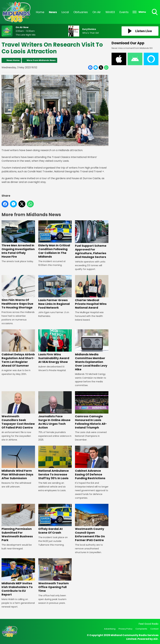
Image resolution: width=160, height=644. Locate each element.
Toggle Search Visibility (155, 12)
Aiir (156, 639)
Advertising (110, 629)
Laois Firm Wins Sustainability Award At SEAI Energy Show (55, 347)
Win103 (110, 12)
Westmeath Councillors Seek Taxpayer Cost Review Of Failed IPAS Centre (18, 410)
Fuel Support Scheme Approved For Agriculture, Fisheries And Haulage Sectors (92, 240)
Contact (154, 629)
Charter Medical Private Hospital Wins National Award (92, 292)
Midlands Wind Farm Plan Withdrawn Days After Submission (18, 463)
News (53, 12)
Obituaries (81, 12)
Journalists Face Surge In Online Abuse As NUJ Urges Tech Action (55, 410)
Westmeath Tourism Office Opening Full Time (55, 575)
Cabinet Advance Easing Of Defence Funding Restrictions (92, 463)
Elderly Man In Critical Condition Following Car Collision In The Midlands (55, 240)
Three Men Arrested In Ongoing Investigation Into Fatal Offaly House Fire (18, 240)
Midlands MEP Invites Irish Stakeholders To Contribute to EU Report (18, 577)
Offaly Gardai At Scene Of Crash (55, 519)
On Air (97, 12)
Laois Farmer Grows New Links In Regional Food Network (55, 292)
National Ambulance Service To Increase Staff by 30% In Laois (55, 463)
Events (124, 12)
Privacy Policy (125, 629)
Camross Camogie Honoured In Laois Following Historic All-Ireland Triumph (92, 410)
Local (65, 12)
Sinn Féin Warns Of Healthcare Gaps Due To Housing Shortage (18, 292)
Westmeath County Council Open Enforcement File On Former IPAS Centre (92, 523)
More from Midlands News (41, 60)
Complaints (141, 629)
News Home (13, 60)
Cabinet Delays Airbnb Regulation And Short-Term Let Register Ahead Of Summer (18, 349)
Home (40, 12)
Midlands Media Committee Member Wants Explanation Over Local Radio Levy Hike (92, 350)
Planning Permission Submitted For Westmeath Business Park (18, 523)
